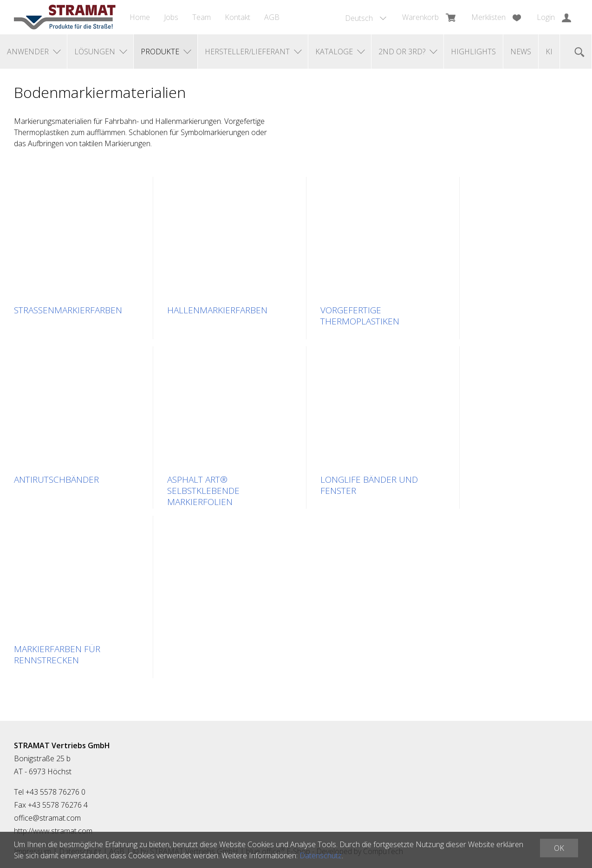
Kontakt (237, 17)
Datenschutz (321, 855)
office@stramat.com (47, 818)
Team (202, 17)
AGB (272, 17)
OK (559, 848)
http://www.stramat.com (53, 831)
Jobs (171, 17)
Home (140, 17)
